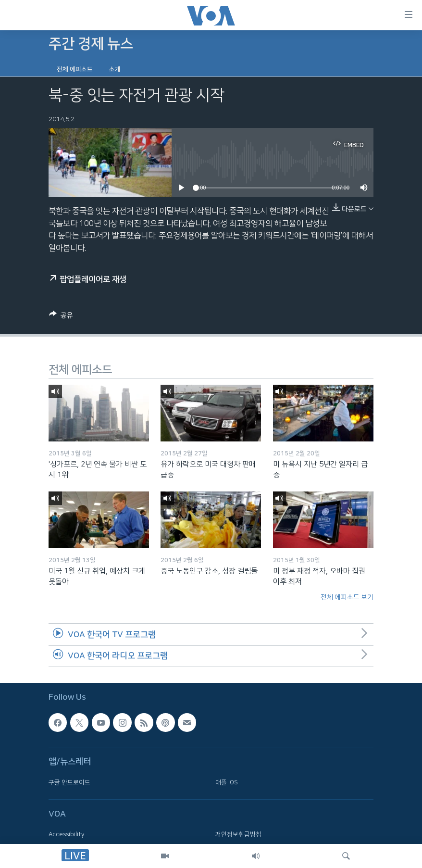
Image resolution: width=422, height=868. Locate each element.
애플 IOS (227, 782)
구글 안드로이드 (69, 782)
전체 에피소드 (75, 69)
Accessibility (67, 834)
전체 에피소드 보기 (347, 597)
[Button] (61, 317)
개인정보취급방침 (238, 834)
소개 (115, 69)
